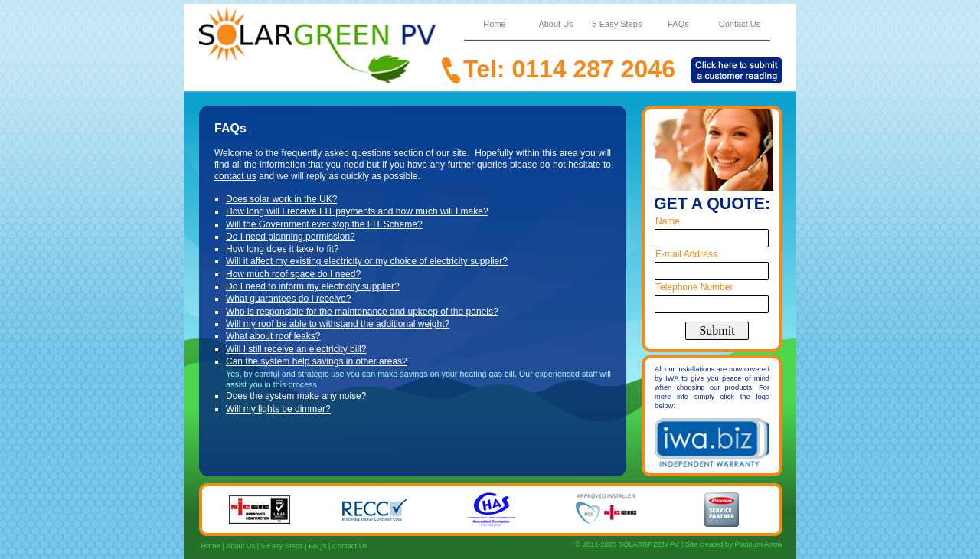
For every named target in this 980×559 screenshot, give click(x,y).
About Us (240, 546)
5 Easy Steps (282, 546)
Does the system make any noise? (296, 396)
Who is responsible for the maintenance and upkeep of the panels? (362, 312)
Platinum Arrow (758, 544)
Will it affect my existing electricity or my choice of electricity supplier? (367, 261)
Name (668, 221)
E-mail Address (686, 254)
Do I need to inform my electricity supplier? (313, 286)
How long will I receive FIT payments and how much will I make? (357, 211)
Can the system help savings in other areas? (317, 361)
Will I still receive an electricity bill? (296, 349)
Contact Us (350, 546)
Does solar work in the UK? (281, 199)
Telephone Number (694, 287)
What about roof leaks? (273, 336)
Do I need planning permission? (291, 237)
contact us (235, 176)
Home (209, 546)
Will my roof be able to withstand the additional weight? (338, 324)
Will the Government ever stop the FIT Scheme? (324, 224)
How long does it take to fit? (282, 249)
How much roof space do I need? (293, 274)
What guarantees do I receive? (288, 299)
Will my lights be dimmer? (278, 409)
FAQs (317, 546)
